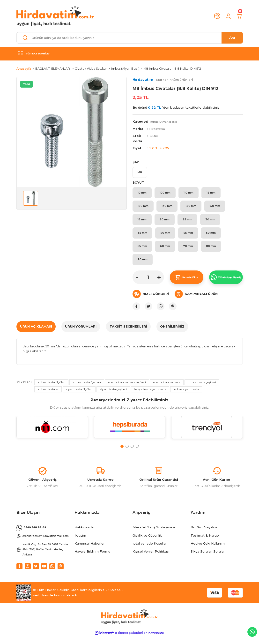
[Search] (130, 38)
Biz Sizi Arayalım (204, 535)
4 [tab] (137, 452)
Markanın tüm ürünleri (175, 80)
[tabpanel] (52, 435)
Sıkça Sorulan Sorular (208, 559)
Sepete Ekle (187, 282)
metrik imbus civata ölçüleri (127, 387)
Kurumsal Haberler (90, 551)
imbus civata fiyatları (87, 387)
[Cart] (239, 16)
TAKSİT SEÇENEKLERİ (128, 331)
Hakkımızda (84, 535)
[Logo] (55, 16)
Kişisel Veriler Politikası (151, 559)
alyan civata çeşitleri (113, 394)
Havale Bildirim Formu (92, 559)
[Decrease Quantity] (137, 282)
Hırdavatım (158, 129)
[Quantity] (148, 282)
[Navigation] (130, 54)
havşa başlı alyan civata (150, 394)
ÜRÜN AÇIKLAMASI (36, 331)
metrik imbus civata (167, 387)
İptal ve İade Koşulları (150, 551)
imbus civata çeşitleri (202, 387)
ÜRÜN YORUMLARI (81, 331)
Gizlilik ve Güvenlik (147, 543)
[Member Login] (228, 16)
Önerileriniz (172, 331)
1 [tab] (122, 452)
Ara (232, 37)
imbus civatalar (48, 394)
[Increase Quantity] (159, 282)
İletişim (80, 543)
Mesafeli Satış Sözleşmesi (154, 535)
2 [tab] (127, 452)
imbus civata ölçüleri (51, 387)
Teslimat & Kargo (205, 543)
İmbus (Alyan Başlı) (164, 122)
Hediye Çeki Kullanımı (208, 551)
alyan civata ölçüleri (79, 394)
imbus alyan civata (186, 394)
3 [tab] (132, 452)
